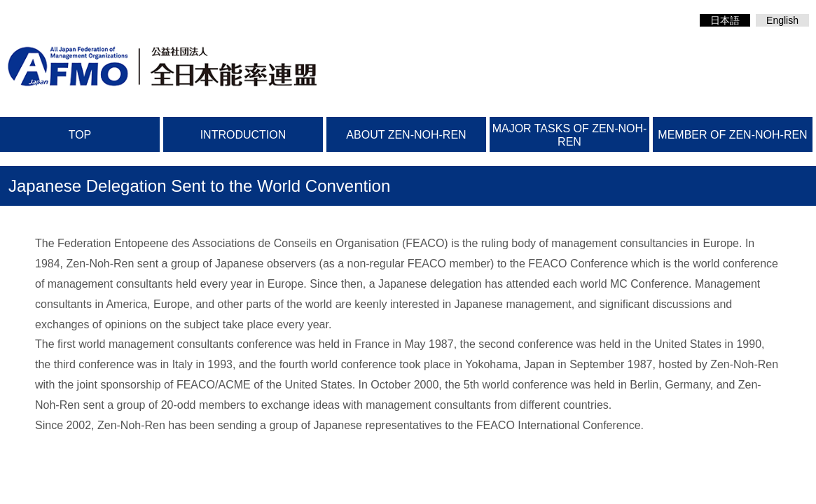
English (782, 20)
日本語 (725, 20)
